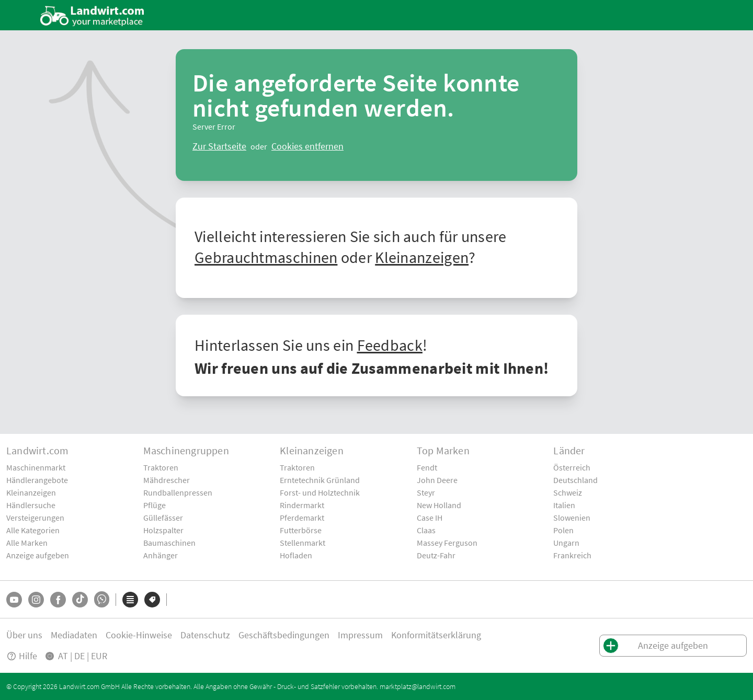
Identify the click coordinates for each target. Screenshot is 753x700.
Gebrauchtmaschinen (266, 257)
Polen (563, 530)
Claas (426, 530)
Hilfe (22, 656)
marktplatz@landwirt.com (418, 686)
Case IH (430, 518)
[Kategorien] (130, 600)
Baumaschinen (169, 543)
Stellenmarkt (303, 543)
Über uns (24, 635)
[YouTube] (14, 600)
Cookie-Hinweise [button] (139, 635)
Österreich (572, 467)
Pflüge (155, 505)
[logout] (307, 146)
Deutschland (575, 480)
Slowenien (572, 518)
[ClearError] (219, 146)
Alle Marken (27, 543)
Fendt (427, 467)
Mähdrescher (167, 480)
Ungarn (566, 543)
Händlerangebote (37, 480)
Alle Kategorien (33, 530)
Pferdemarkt (302, 518)
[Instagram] (36, 600)
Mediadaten (74, 635)
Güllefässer (163, 518)
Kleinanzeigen (422, 257)
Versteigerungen (35, 518)
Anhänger (161, 555)
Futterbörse (301, 530)
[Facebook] (58, 600)
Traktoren (161, 467)
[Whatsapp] (102, 599)
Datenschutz (205, 635)
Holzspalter (163, 530)
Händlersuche (31, 505)
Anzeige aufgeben (38, 555)
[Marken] (152, 600)
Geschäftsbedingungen (284, 635)
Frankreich (572, 555)
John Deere (437, 480)
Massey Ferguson (447, 543)
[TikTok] (80, 600)
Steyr (426, 492)
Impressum (360, 635)
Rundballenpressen (178, 492)
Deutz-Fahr (436, 555)
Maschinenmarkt (36, 467)
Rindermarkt (302, 505)
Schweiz (568, 492)
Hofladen (296, 555)
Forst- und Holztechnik (320, 492)
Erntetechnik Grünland (320, 480)
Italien (564, 505)
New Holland (439, 505)
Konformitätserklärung (436, 635)
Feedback (390, 345)
